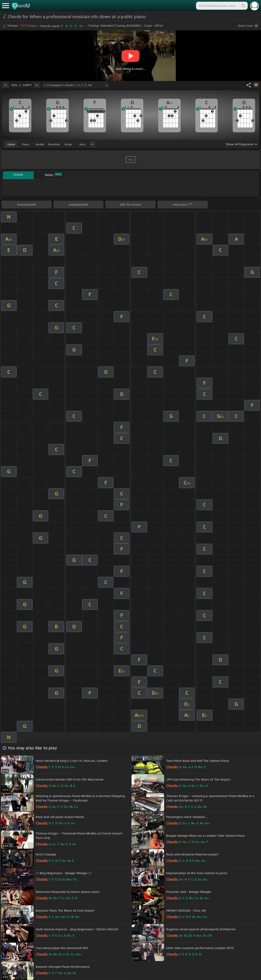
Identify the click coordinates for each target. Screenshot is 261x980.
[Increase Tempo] (37, 85)
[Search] (243, 6)
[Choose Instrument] (92, 144)
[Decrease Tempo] (6, 85)
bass (83, 144)
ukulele (40, 144)
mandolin (54, 144)
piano (26, 144)
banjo (68, 144)
